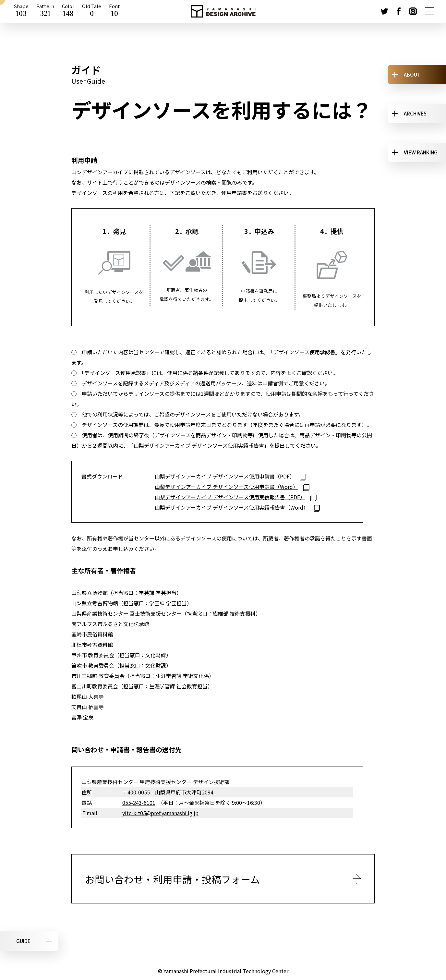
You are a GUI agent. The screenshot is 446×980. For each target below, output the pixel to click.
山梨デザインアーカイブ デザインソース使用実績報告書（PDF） (230, 497)
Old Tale (92, 11)
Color (68, 11)
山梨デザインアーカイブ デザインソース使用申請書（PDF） (225, 476)
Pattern (45, 11)
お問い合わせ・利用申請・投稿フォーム (172, 879)
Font (115, 11)
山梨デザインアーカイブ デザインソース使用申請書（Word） (226, 487)
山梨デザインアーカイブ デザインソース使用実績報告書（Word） (232, 507)
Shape (21, 11)
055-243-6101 (139, 803)
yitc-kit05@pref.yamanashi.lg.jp (160, 813)
